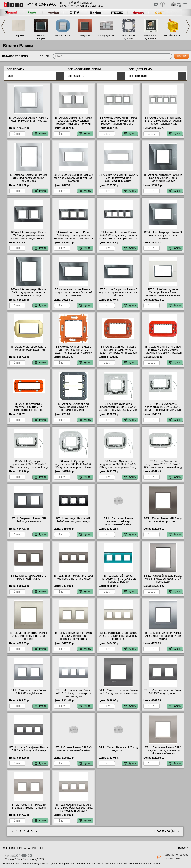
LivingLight (84, 35)
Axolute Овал (63, 35)
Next (188, 26)
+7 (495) (42, 5)
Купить (40, 134)
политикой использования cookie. (142, 864)
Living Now (18, 35)
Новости (183, 848)
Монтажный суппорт (129, 37)
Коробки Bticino (173, 35)
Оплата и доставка (92, 6)
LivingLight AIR (107, 35)
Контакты (86, 3)
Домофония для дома (151, 37)
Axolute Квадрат (40, 37)
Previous (3, 26)
